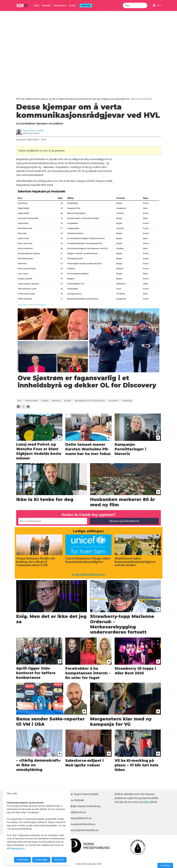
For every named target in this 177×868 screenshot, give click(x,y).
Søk (123, 3)
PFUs (146, 802)
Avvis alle (59, 860)
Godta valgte (41, 860)
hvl (20, 401)
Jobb (36, 6)
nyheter (127, 401)
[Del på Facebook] (18, 407)
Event (72, 6)
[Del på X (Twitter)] (23, 407)
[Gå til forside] (22, 6)
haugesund (32, 401)
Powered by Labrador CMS (89, 864)
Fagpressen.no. (17, 848)
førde (45, 401)
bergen (56, 401)
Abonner (86, 6)
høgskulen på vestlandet (90, 401)
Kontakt (46, 6)
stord (68, 401)
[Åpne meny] (157, 6)
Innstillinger (165, 865)
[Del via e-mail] (28, 407)
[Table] (88, 248)
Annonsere (60, 6)
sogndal (114, 401)
